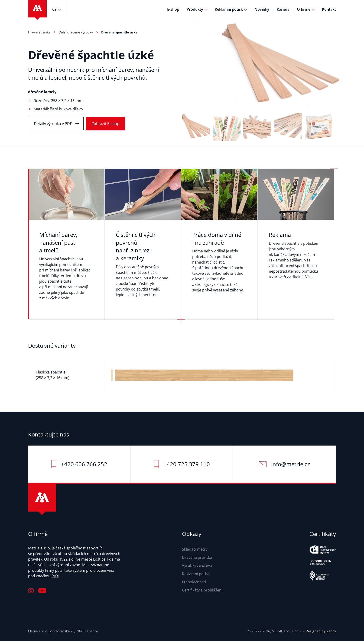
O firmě (304, 9)
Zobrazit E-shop (106, 124)
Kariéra (283, 9)
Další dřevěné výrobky (76, 32)
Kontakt (329, 9)
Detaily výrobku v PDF (53, 124)
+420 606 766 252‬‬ (84, 464)
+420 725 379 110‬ (187, 464)
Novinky (262, 9)
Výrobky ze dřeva (197, 565)
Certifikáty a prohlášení (202, 590)
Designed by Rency (321, 631)
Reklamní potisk (229, 9)
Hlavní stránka (39, 32)
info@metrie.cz (291, 464)
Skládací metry (195, 549)
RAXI (55, 576)
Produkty (195, 9)
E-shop (173, 9)
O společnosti (194, 582)
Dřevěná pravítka (197, 557)
